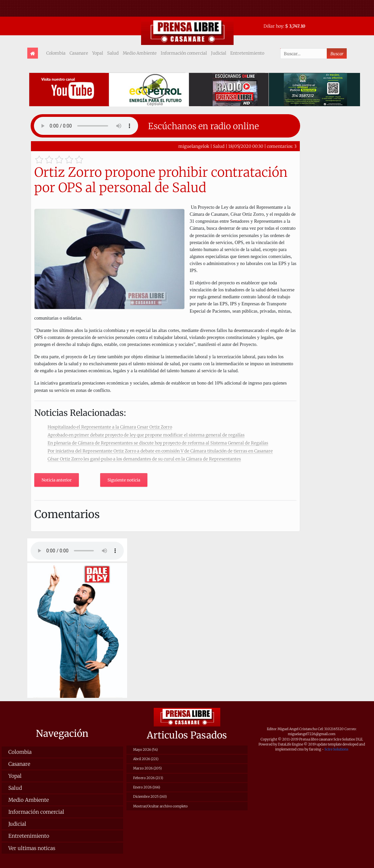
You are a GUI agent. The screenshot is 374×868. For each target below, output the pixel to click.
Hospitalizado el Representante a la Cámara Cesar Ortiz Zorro (110, 427)
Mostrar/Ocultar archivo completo (160, 806)
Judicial (219, 53)
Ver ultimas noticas (32, 848)
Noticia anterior (57, 480)
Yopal (98, 53)
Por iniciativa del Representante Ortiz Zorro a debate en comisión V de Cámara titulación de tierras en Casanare (160, 451)
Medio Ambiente (140, 53)
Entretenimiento (247, 53)
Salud (113, 53)
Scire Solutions (336, 749)
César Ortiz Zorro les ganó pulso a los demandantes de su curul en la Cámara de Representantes (144, 459)
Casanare (79, 53)
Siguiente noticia (124, 480)
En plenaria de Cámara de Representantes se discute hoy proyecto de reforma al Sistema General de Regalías (158, 443)
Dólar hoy (273, 26)
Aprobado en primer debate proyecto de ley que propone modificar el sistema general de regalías (146, 435)
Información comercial (184, 53)
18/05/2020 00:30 (246, 146)
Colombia (56, 53)
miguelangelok (194, 146)
